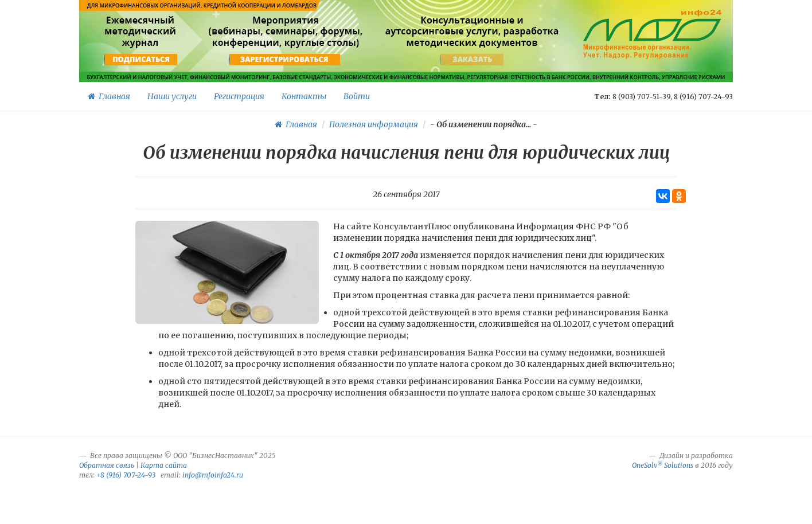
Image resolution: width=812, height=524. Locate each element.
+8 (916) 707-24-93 (126, 475)
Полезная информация (374, 124)
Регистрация (239, 96)
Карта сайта (164, 465)
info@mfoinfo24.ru (213, 475)
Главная (109, 96)
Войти (357, 96)
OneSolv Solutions (663, 465)
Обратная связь (107, 465)
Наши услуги (172, 96)
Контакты (304, 96)
